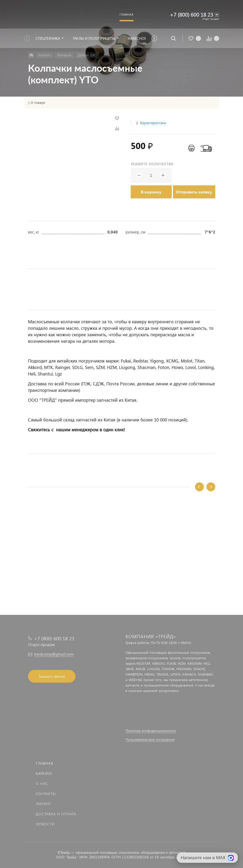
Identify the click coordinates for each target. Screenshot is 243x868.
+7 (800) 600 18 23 (192, 14)
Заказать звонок (52, 676)
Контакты (46, 794)
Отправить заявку (194, 192)
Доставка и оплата (56, 814)
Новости (45, 824)
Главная (44, 763)
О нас (42, 783)
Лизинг (44, 804)
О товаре (38, 103)
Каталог (44, 773)
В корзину (151, 192)
